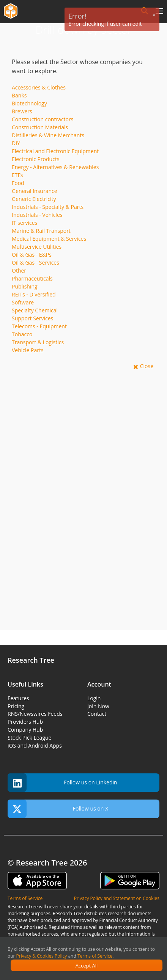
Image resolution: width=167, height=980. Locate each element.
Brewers (22, 111)
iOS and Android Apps (35, 746)
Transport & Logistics (38, 342)
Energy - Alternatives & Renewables (55, 167)
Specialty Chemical (35, 310)
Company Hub (25, 730)
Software (23, 302)
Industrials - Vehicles (37, 215)
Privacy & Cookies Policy (42, 956)
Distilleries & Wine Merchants (48, 135)
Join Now (98, 706)
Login (94, 698)
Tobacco (22, 334)
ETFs (17, 175)
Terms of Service (95, 956)
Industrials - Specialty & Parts (48, 207)
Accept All (87, 966)
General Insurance (35, 191)
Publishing (25, 286)
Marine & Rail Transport (41, 231)
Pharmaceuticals (32, 278)
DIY (16, 143)
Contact (97, 714)
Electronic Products (36, 159)
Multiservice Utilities (37, 247)
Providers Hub (25, 722)
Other (19, 270)
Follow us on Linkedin (62, 783)
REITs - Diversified (34, 294)
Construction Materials (40, 127)
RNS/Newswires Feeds (35, 714)
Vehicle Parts (28, 350)
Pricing (16, 706)
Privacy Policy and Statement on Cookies (117, 898)
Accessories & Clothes (39, 87)
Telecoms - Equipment (39, 326)
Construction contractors (43, 119)
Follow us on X (58, 809)
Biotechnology (29, 103)
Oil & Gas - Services (35, 263)
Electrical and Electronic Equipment (55, 151)
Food (18, 183)
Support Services (32, 318)
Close (147, 366)
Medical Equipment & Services (49, 239)
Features (18, 698)
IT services (24, 223)
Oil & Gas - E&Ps (32, 255)
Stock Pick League (29, 738)
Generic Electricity (34, 199)
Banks (19, 95)
